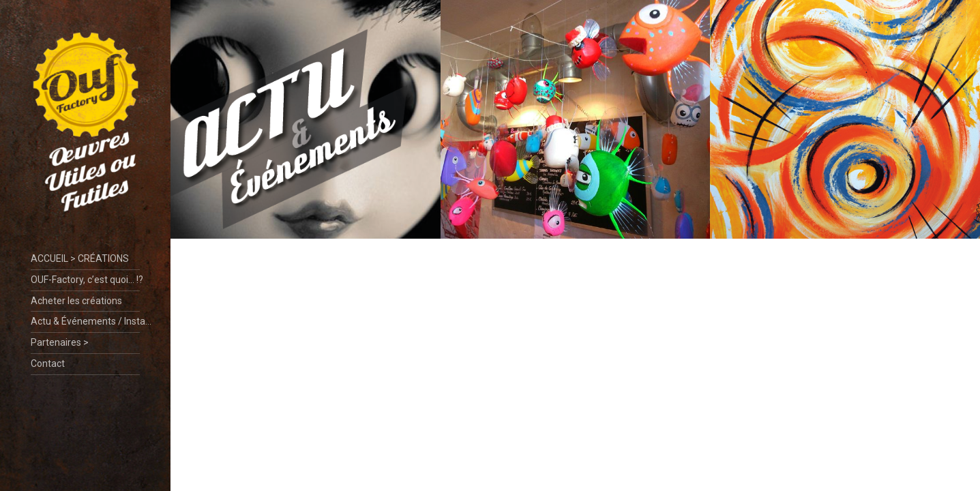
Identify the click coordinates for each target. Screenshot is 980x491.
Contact (48, 363)
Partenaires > (60, 342)
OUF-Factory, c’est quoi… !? (85, 280)
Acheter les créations (76, 301)
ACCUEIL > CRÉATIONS (80, 258)
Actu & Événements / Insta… (85, 321)
